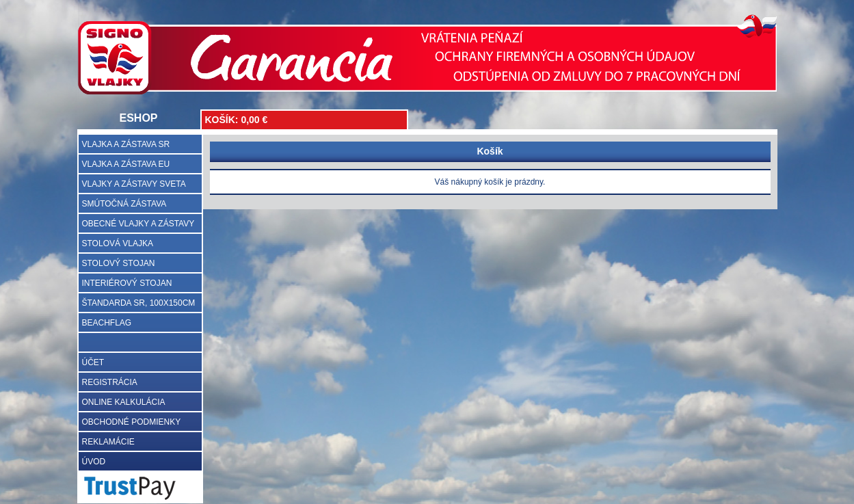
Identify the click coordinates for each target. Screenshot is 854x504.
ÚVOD (94, 462)
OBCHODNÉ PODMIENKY (132, 422)
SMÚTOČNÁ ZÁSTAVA (124, 204)
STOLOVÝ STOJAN (119, 263)
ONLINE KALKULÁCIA (124, 402)
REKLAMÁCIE (108, 442)
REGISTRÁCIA (110, 382)
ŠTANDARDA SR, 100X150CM (139, 303)
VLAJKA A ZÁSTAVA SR (126, 144)
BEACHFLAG (107, 323)
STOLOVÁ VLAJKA (118, 243)
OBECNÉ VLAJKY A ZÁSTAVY (138, 224)
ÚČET (93, 362)
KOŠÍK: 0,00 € (237, 120)
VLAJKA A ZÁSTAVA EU (126, 164)
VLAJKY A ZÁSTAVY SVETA (134, 184)
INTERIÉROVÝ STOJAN (127, 283)
